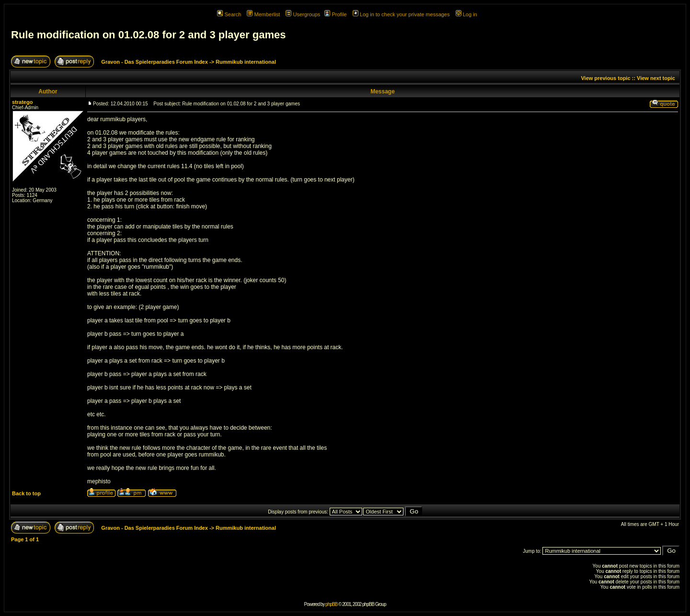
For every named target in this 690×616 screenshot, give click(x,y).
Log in (466, 14)
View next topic (656, 78)
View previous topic (605, 78)
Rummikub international (246, 62)
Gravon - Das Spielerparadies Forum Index (155, 62)
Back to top (26, 493)
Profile (335, 14)
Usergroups (303, 14)
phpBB (331, 604)
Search (229, 14)
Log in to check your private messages (401, 14)
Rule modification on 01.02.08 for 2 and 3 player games (148, 35)
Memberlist (263, 14)
